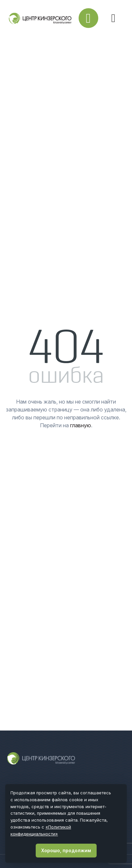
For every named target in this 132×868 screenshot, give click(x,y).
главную (81, 425)
